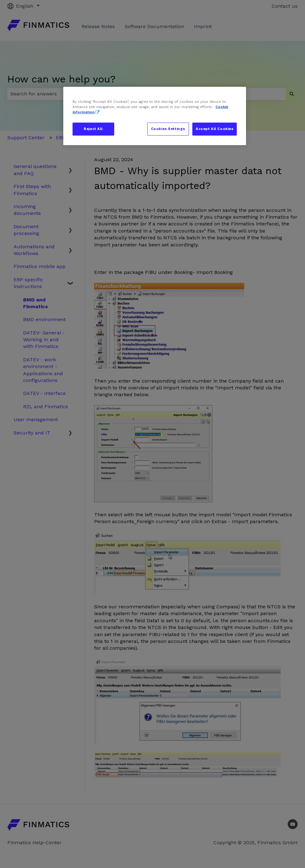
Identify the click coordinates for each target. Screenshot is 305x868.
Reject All (93, 129)
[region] (155, 116)
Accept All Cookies (215, 129)
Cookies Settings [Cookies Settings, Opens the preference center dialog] (168, 129)
